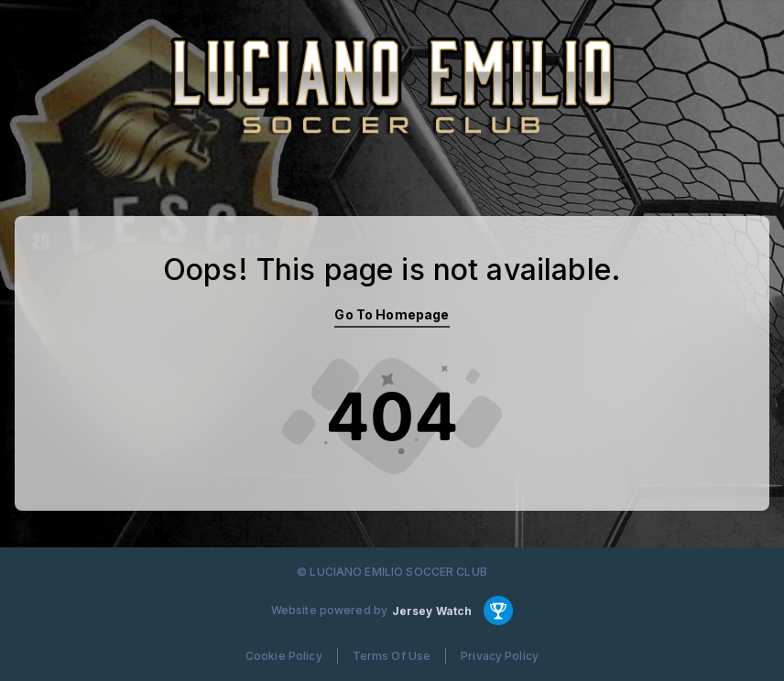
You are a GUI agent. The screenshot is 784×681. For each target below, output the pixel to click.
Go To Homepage (392, 314)
